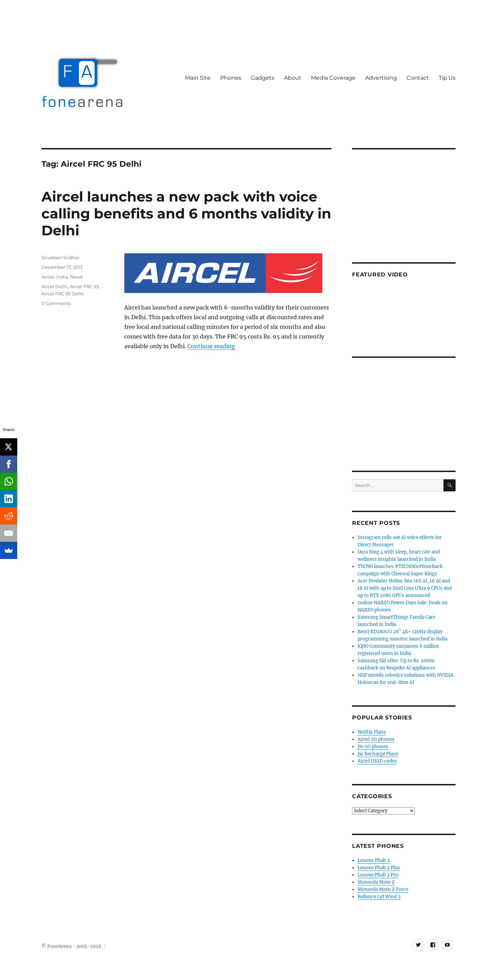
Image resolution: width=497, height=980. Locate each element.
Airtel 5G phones (376, 739)
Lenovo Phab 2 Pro (378, 875)
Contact (418, 78)
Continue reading (211, 346)
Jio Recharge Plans (378, 754)
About (293, 78)
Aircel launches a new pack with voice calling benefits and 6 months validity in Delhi (186, 213)
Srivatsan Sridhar (61, 257)
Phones (231, 78)
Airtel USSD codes (377, 761)
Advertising (381, 78)
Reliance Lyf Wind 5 (379, 897)
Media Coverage (333, 78)
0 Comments (56, 303)
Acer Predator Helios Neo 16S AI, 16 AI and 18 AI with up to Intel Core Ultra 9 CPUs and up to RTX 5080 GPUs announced (405, 588)
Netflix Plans (372, 732)
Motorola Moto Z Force (383, 889)
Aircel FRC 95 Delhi (63, 294)
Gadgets (263, 78)
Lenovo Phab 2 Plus (379, 868)
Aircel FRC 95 (84, 286)
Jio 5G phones (373, 747)
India (62, 277)
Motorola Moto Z (376, 882)
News (76, 277)
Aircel (48, 277)
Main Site (198, 78)
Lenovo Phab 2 (374, 860)
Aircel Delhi (55, 286)
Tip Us (447, 78)
